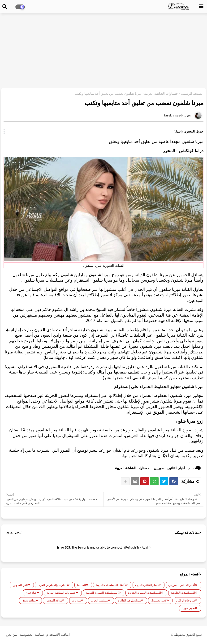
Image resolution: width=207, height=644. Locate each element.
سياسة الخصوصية (32, 634)
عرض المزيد (14, 532)
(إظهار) (178, 131)
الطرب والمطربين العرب (52, 585)
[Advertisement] (103, 51)
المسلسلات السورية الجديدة (144, 593)
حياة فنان (31, 593)
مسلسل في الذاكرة (129, 600)
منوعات (76, 600)
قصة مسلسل (159, 600)
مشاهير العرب (99, 600)
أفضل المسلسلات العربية (110, 585)
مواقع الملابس (54, 600)
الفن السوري (20, 585)
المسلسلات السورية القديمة (102, 593)
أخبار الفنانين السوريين (169, 468)
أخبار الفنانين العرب (147, 585)
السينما (81, 585)
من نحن (11, 634)
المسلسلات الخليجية (183, 593)
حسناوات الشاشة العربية (161, 93)
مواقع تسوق (29, 600)
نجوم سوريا (188, 608)
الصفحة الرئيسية (192, 93)
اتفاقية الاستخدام (58, 634)
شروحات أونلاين (186, 600)
